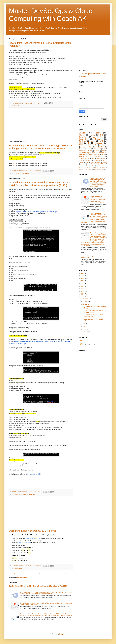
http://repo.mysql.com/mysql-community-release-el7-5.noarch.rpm (37, 212)
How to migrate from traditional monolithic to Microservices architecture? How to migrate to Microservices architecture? (98, 200)
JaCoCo (91, 164)
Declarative (97, 160)
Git (89, 143)
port (23, 173)
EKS (103, 155)
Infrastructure (99, 143)
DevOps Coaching (84, 158)
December (86, 299)
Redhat (90, 156)
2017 (83, 297)
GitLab (104, 168)
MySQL (18, 494)
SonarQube (32, 494)
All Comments (85, 344)
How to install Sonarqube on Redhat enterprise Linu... (93, 316)
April (84, 329)
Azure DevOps (98, 137)
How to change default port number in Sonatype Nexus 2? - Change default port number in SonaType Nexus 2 (40, 147)
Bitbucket (97, 149)
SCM (104, 158)
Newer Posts (13, 574)
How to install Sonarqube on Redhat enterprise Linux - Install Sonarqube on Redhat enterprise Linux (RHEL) (38, 184)
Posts (83, 341)
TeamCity (97, 151)
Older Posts (68, 574)
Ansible (92, 135)
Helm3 (98, 158)
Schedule (84, 76)
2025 (83, 276)
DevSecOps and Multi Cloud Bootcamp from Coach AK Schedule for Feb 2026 (38, 586)
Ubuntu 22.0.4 (100, 156)
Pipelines (82, 141)
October (85, 302)
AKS (104, 149)
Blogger (62, 634)
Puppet (105, 145)
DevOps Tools (100, 147)
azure (93, 141)
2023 (83, 281)
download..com (34, 538)
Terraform (98, 139)
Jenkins (83, 133)
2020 (83, 289)
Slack (81, 160)
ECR (93, 158)
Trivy (103, 170)
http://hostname (32, 474)
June (84, 327)
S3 (97, 164)
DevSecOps (90, 168)
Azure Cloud (88, 160)
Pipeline (82, 156)
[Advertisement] (41, 124)
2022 (83, 284)
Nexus (20, 173)
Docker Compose (96, 162)
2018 (83, 294)
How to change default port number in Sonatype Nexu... (94, 311)
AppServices (91, 166)
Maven (90, 151)
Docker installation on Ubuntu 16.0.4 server (32, 531)
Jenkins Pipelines (88, 170)
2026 (83, 273)
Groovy (83, 164)
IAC (102, 135)
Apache (81, 162)
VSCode (103, 164)
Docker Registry (94, 155)
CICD (81, 145)
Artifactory (82, 151)
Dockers (97, 168)
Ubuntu (27, 173)
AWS (101, 141)
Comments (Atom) (22, 577)
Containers (82, 168)
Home (41, 574)
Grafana (105, 162)
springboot (82, 155)
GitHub (89, 149)
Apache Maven (18, 106)
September (86, 304)
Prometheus (97, 170)
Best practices (101, 166)
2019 (83, 291)
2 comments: (37, 171)
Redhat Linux (25, 494)
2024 (83, 278)
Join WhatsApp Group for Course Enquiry (93, 74)
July (84, 324)
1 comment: (37, 103)
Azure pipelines (87, 147)
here (14, 163)
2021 (83, 286)
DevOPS (102, 153)
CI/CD (16, 173)
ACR (104, 160)
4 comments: (37, 491)
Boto (87, 162)
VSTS (94, 153)
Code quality (93, 145)
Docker (16, 569)
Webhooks (82, 166)
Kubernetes (83, 139)
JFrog (81, 170)
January (85, 332)
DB (15, 494)
